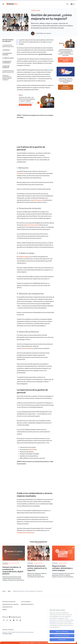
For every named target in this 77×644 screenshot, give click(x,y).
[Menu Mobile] (3, 4)
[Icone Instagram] (17, 620)
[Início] (12, 3)
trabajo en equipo (24, 257)
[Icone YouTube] (14, 620)
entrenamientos (27, 348)
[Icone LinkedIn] (10, 620)
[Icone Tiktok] (20, 620)
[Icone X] (7, 620)
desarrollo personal (37, 200)
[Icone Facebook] (4, 620)
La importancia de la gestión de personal (8, 71)
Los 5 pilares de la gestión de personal (8, 46)
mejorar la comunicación (31, 225)
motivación (20, 173)
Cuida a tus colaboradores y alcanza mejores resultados (7, 78)
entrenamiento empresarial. (26, 533)
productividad (32, 450)
